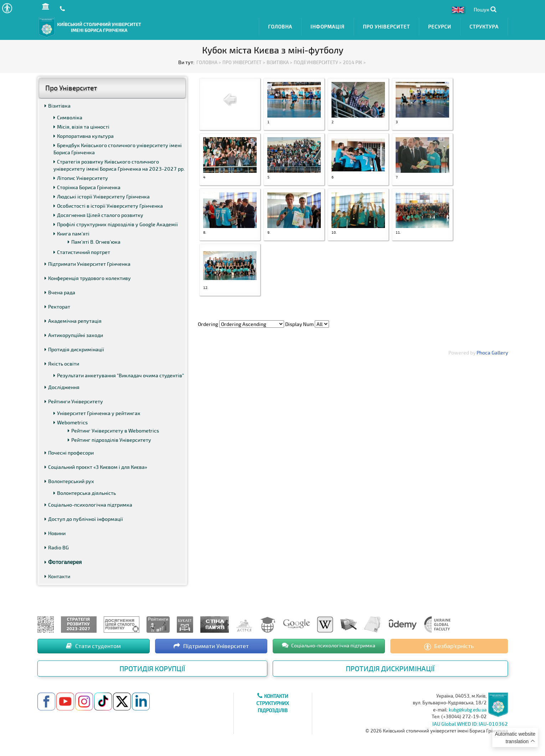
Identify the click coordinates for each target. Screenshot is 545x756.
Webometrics (71, 421)
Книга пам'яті (71, 232)
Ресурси (440, 26)
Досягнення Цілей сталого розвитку (98, 214)
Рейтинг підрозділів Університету (109, 438)
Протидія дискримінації (74, 348)
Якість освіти (62, 362)
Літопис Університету (81, 177)
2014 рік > (354, 61)
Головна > (209, 61)
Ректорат (57, 305)
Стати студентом (93, 644)
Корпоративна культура (84, 134)
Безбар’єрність (449, 645)
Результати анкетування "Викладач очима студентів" (119, 374)
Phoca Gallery (492, 351)
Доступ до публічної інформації (84, 517)
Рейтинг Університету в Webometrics (113, 429)
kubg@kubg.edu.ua (468, 708)
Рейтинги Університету (74, 400)
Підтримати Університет (211, 644)
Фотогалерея (63, 560)
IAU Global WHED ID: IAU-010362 (470, 722)
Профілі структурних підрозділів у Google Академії (116, 223)
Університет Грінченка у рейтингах (97, 412)
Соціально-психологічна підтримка (88, 503)
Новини (55, 532)
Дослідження (62, 386)
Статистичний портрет (82, 251)
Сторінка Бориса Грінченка (87, 186)
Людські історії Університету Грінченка (102, 195)
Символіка (68, 116)
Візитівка (58, 104)
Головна (280, 26)
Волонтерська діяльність (85, 491)
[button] (7, 8)
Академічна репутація (73, 319)
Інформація (328, 26)
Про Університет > (244, 61)
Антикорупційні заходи (74, 334)
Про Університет (386, 26)
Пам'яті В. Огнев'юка (94, 240)
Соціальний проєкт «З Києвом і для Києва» (96, 465)
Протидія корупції (152, 667)
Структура (484, 26)
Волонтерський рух (69, 480)
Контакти (57, 575)
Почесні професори (69, 451)
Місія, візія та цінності (81, 125)
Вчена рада (60, 291)
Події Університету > (318, 61)
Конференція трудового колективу (88, 277)
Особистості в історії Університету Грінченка (108, 204)
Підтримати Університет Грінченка (88, 262)
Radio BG (57, 546)
